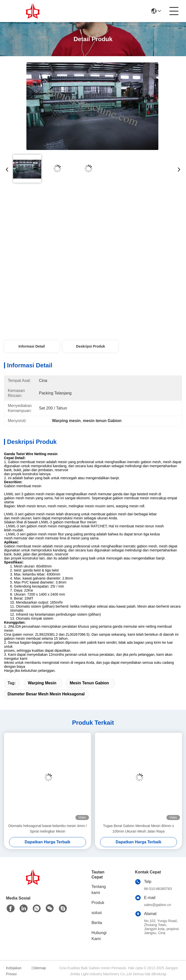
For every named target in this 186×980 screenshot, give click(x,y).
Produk (98, 903)
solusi (97, 913)
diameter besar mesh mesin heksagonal (46, 694)
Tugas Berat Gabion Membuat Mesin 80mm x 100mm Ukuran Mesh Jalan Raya (138, 829)
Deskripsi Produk (91, 346)
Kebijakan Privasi (14, 971)
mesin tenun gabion (89, 683)
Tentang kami (99, 890)
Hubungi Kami (99, 936)
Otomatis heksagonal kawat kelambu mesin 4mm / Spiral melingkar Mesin (48, 829)
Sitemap (39, 968)
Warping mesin (42, 683)
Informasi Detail (32, 346)
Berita (97, 923)
